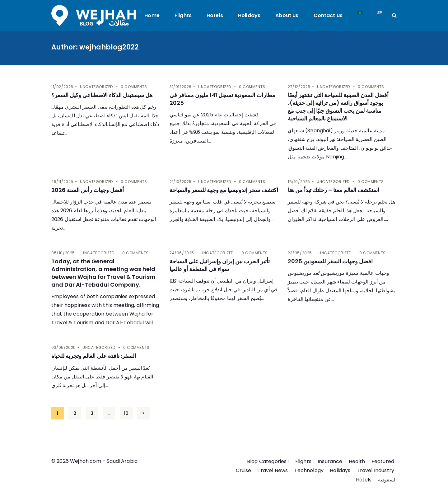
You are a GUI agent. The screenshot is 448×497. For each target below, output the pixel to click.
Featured (383, 461)
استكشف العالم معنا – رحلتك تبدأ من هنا (334, 190)
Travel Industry (376, 470)
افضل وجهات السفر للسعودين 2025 (330, 261)
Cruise (243, 470)
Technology (309, 470)
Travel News (273, 470)
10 (126, 413)
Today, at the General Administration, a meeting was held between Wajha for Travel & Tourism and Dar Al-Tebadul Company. (103, 273)
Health (357, 461)
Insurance (330, 461)
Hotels (215, 15)
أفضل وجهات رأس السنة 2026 (88, 190)
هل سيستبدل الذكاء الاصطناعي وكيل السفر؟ (102, 95)
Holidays (249, 15)
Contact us (328, 15)
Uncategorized (96, 87)
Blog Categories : (268, 461)
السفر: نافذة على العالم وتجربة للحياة (94, 356)
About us (287, 15)
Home (152, 15)
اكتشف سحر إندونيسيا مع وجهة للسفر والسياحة (224, 190)
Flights (183, 15)
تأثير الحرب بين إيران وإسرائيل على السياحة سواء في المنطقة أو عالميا (220, 265)
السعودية (387, 480)
